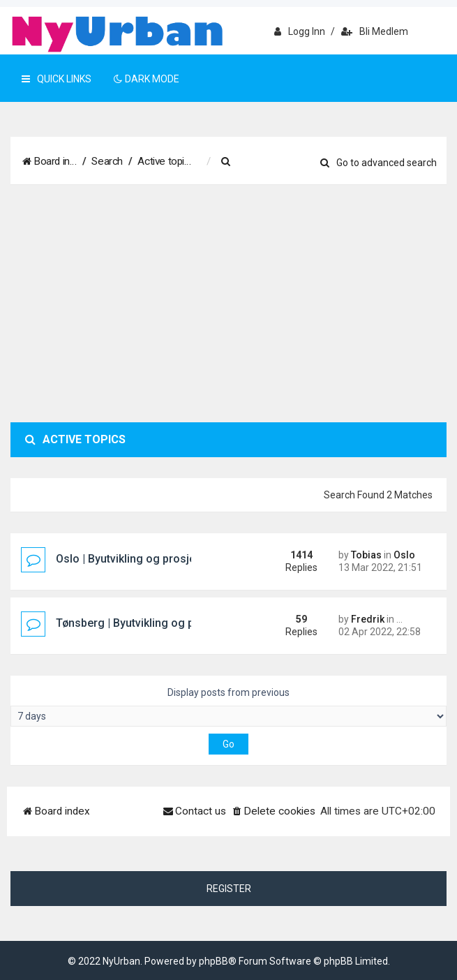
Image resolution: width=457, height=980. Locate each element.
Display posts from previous (228, 707)
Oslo (404, 555)
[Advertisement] (228, 304)
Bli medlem (375, 31)
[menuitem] (237, 162)
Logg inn (300, 31)
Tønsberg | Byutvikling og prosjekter (148, 623)
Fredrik (368, 619)
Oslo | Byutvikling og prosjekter (135, 559)
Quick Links (57, 79)
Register (229, 889)
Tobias (366, 555)
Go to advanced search (379, 163)
